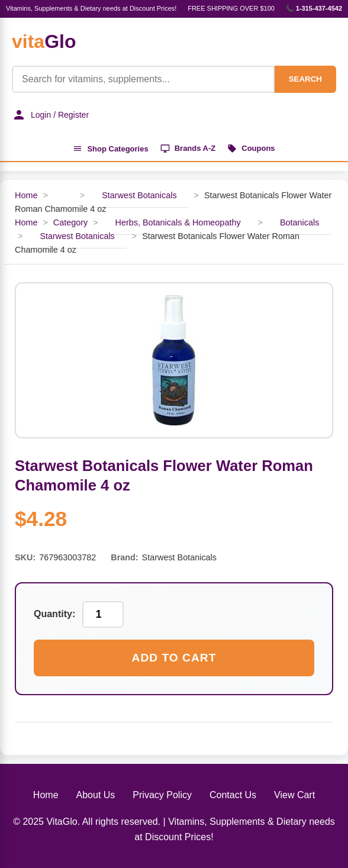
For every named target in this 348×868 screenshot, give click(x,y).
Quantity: (54, 614)
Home (26, 195)
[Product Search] (143, 79)
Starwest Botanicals (139, 195)
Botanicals (299, 222)
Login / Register (50, 115)
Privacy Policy (162, 795)
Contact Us (233, 795)
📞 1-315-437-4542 (314, 8)
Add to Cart (174, 658)
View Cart (294, 795)
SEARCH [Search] (305, 79)
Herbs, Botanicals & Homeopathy (178, 222)
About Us (96, 795)
